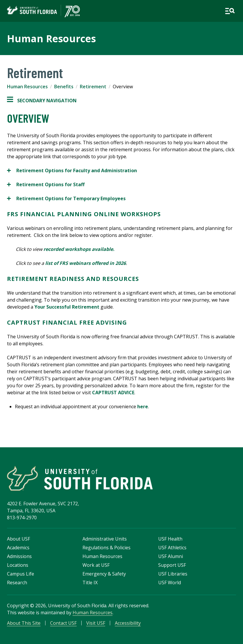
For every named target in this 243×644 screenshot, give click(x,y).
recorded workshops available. (80, 249)
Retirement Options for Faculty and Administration (72, 170)
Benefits (64, 87)
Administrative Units (105, 539)
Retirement (93, 87)
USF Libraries (173, 574)
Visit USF (96, 623)
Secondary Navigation (42, 101)
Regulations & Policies (106, 548)
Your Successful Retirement (67, 307)
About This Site (24, 623)
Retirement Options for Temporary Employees (66, 198)
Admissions (19, 556)
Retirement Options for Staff (46, 184)
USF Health (170, 539)
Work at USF (96, 565)
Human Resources (51, 38)
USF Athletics (172, 548)
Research (17, 583)
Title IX (90, 583)
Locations (18, 565)
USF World (170, 583)
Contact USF (63, 623)
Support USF (172, 565)
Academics (18, 548)
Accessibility (128, 623)
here (143, 407)
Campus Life (21, 574)
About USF (19, 539)
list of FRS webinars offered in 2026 (86, 263)
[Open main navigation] (230, 11)
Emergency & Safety (104, 574)
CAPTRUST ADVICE (113, 393)
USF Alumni (171, 556)
